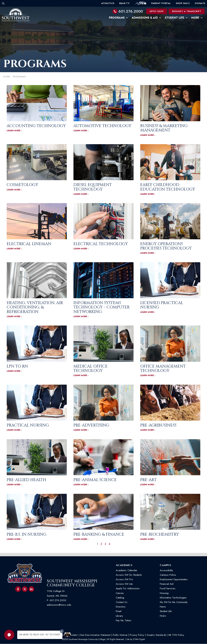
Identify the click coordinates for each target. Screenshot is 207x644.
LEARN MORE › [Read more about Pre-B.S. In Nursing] (14, 539)
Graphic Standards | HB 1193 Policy (165, 635)
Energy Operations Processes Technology (166, 246)
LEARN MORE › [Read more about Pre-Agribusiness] (148, 430)
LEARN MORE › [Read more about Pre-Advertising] (81, 430)
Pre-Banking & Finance (99, 535)
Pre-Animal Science (95, 480)
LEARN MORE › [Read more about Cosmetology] (14, 190)
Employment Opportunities (174, 580)
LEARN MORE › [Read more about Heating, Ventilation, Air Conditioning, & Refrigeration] (14, 317)
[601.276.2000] (115, 11)
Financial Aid (167, 584)
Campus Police (168, 575)
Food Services (168, 589)
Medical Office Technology (91, 369)
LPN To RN (17, 366)
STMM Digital (139, 639)
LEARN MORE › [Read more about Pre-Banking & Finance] (81, 539)
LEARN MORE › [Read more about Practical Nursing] (14, 430)
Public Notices (120, 635)
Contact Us (122, 602)
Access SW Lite (124, 584)
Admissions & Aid (147, 18)
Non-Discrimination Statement (95, 635)
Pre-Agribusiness (158, 425)
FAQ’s (163, 616)
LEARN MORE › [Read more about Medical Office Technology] (81, 376)
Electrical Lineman (29, 244)
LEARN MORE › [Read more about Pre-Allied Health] (14, 485)
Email (119, 611)
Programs (119, 18)
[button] (9, 635)
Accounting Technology (36, 126)
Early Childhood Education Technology (168, 187)
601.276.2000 (131, 11)
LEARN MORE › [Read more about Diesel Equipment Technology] (81, 194)
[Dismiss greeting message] (62, 631)
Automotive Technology (102, 126)
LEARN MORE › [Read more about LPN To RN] (14, 371)
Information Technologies (173, 598)
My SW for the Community (174, 602)
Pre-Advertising (91, 425)
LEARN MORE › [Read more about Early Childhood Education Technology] (148, 194)
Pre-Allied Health (26, 480)
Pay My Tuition (123, 621)
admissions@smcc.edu (59, 605)
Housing (164, 593)
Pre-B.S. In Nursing (27, 535)
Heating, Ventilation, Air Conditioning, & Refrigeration (35, 308)
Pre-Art (148, 480)
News (163, 607)
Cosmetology (22, 185)
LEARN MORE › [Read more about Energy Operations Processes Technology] (148, 253)
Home (7, 77)
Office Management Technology (163, 369)
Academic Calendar (127, 570)
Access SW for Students (129, 575)
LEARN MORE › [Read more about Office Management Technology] (148, 376)
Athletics (108, 3)
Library (119, 616)
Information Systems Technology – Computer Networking (102, 308)
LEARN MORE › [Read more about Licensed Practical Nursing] (148, 312)
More (197, 18)
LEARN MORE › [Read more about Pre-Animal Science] (81, 485)
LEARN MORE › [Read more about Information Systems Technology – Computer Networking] (81, 317)
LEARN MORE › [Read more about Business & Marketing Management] (148, 135)
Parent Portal (161, 3)
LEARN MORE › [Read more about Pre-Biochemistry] (148, 539)
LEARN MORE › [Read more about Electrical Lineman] (14, 249)
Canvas (120, 593)
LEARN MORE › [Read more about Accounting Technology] (14, 131)
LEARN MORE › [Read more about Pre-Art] (148, 485)
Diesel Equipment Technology (93, 187)
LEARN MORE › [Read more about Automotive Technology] (81, 131)
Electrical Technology (101, 244)
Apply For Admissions (128, 589)
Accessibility (166, 570)
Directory (121, 607)
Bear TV (124, 3)
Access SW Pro (124, 580)
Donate (200, 3)
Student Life (176, 18)
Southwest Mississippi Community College (72, 583)
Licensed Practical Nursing (162, 305)
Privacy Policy (137, 635)
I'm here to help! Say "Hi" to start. (40, 635)
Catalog (120, 598)
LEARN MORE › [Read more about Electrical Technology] (81, 249)
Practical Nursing (28, 425)
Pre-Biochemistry (160, 535)
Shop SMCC (183, 3)
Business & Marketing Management (164, 128)
